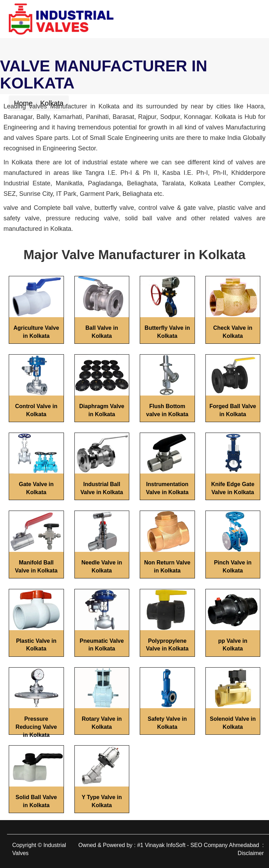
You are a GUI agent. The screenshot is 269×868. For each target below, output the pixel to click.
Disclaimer (251, 853)
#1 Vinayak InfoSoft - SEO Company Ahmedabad (198, 845)
